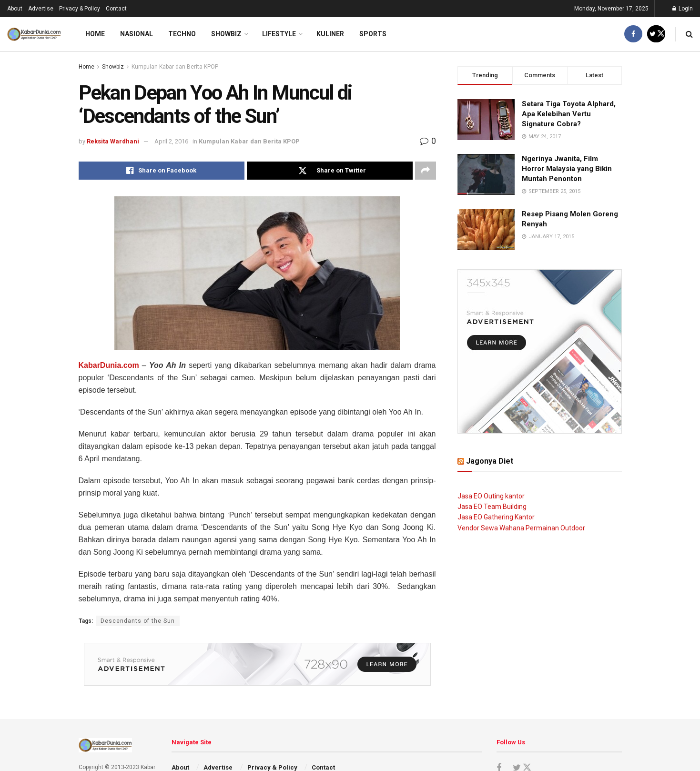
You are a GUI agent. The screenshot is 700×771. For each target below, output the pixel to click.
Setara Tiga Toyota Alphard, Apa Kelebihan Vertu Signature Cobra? (569, 114)
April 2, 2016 (171, 141)
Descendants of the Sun (138, 621)
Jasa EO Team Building (492, 507)
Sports (373, 34)
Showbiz (226, 34)
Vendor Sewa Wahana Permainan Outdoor (521, 528)
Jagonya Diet (490, 461)
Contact (116, 9)
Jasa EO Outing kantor (491, 496)
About (15, 9)
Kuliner (330, 34)
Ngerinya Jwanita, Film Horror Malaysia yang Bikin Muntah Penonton (567, 169)
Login (683, 9)
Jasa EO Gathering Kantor (496, 517)
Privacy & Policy (80, 9)
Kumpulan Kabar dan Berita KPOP (175, 67)
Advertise (41, 9)
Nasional (137, 34)
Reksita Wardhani (113, 141)
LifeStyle (279, 34)
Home (95, 34)
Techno (182, 34)
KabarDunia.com (109, 365)
